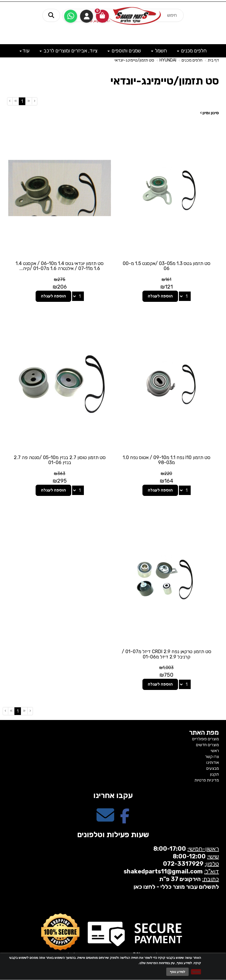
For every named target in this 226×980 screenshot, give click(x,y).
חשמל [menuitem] (159, 51)
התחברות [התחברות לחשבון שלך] (87, 16)
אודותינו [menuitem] (213, 763)
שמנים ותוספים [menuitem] (124, 51)
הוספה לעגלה (160, 296)
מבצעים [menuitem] (213, 768)
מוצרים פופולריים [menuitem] (206, 739)
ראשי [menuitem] (215, 751)
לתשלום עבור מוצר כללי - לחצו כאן (176, 887)
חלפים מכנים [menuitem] (192, 51)
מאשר (196, 972)
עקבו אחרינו (113, 796)
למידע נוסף (177, 972)
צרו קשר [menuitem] (212, 757)
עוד (24, 51)
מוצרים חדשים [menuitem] (207, 745)
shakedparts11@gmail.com (163, 871)
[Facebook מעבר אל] (125, 820)
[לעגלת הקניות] (102, 16)
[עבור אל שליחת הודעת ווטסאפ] (71, 16)
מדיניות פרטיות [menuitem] (207, 780)
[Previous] (29, 101)
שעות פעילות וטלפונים (113, 835)
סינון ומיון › (210, 113)
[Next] (15, 101)
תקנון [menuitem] (215, 774)
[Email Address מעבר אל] (105, 820)
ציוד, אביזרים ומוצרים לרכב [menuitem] (68, 51)
